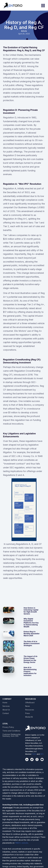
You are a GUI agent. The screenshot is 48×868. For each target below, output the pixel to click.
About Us (6, 710)
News (28, 706)
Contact (6, 713)
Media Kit (29, 717)
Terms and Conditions (11, 731)
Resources (30, 710)
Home (5, 703)
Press (28, 713)
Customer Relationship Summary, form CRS (12, 735)
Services (6, 706)
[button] (42, 5)
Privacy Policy (8, 727)
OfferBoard (30, 703)
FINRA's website (22, 843)
